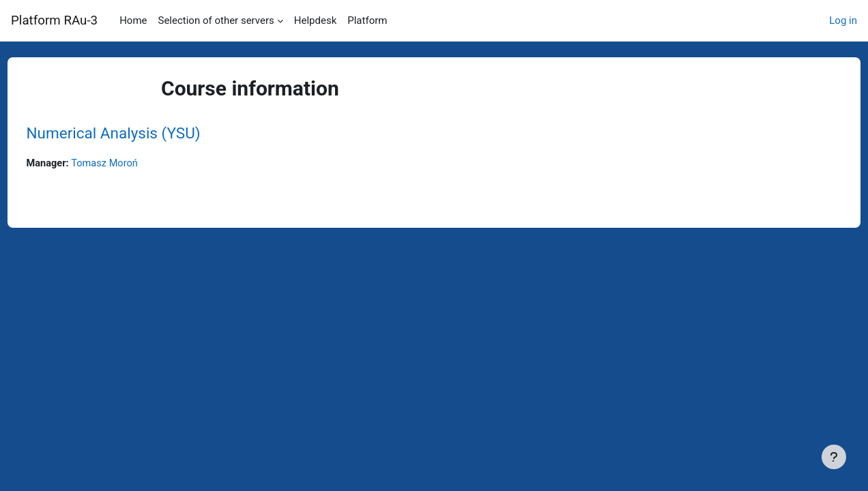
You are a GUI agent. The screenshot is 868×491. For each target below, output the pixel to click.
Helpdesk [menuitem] (315, 20)
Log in (843, 20)
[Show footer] (834, 457)
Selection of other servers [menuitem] (216, 20)
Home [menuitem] (133, 20)
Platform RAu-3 (54, 20)
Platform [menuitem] (367, 20)
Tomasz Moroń (132, 164)
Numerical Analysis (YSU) (139, 133)
